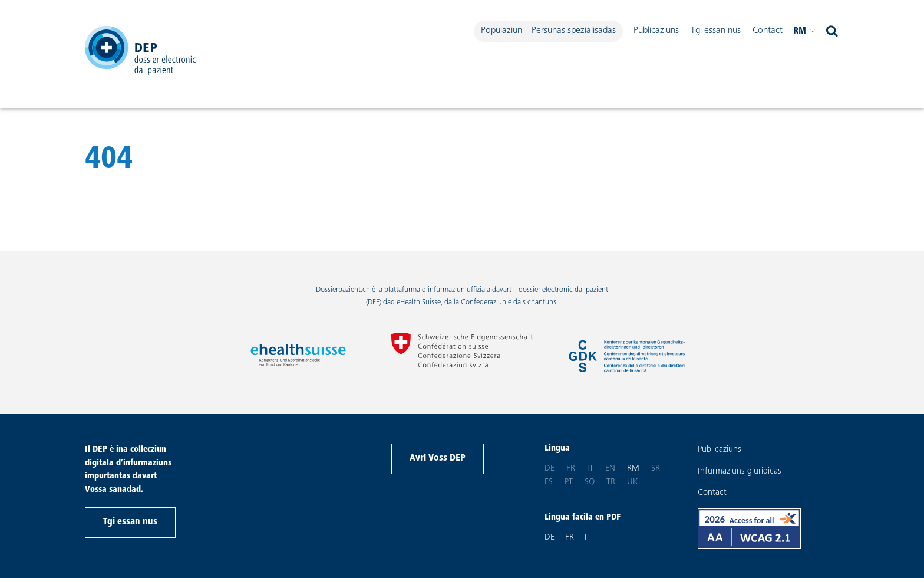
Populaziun (501, 31)
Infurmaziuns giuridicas (740, 472)
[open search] (832, 31)
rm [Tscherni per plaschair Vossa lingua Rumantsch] (804, 31)
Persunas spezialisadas (574, 31)
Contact (768, 31)
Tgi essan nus (716, 31)
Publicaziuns (656, 31)
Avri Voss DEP (438, 458)
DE (550, 538)
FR (570, 538)
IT (588, 538)
